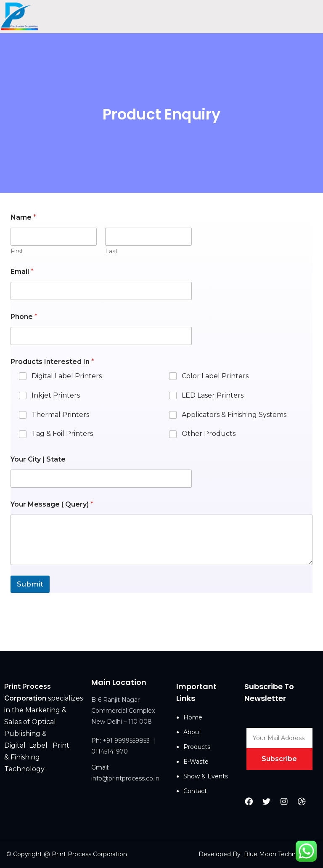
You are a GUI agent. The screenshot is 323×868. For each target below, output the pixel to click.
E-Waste (196, 762)
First (17, 251)
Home (193, 717)
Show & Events (206, 776)
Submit (30, 584)
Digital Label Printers (67, 376)
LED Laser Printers (213, 395)
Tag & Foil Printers (62, 434)
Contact (195, 791)
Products (197, 747)
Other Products (209, 434)
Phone (24, 317)
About (192, 732)
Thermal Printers (60, 414)
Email (22, 272)
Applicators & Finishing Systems (234, 414)
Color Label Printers (215, 376)
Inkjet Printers (56, 395)
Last (111, 251)
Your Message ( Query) (52, 504)
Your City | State (38, 459)
